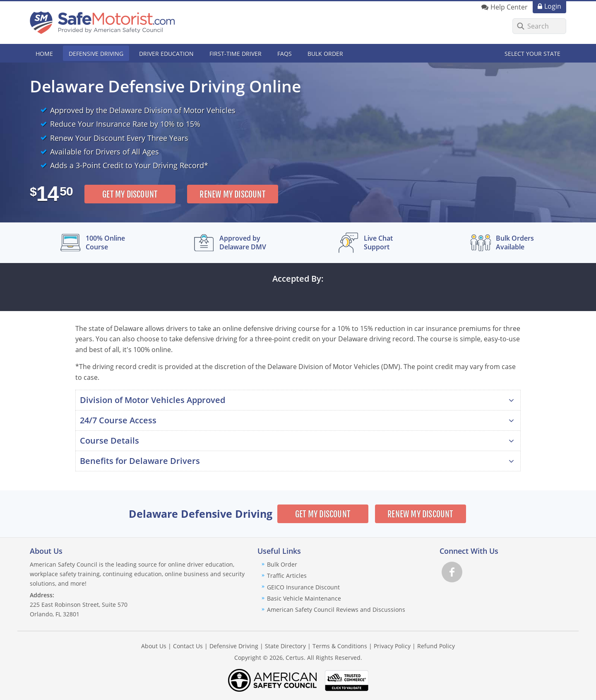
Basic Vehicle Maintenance (304, 598)
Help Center (509, 7)
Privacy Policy (392, 646)
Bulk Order (325, 54)
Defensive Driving (96, 54)
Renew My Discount (232, 194)
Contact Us (188, 646)
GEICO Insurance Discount (303, 587)
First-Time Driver (236, 54)
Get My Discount (130, 194)
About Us (154, 646)
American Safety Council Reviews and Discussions (336, 609)
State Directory (285, 646)
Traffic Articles (287, 576)
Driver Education (166, 54)
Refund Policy (436, 646)
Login (553, 6)
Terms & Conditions (340, 646)
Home (44, 54)
